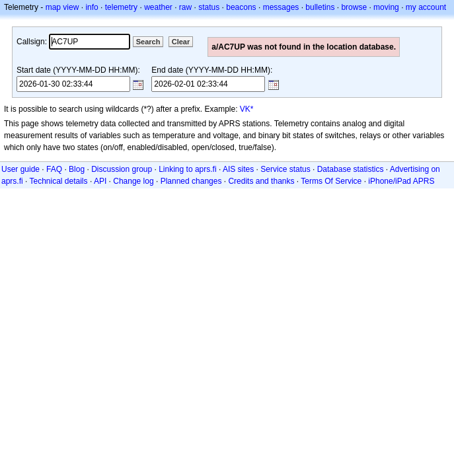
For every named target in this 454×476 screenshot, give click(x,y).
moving (386, 7)
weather (158, 7)
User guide (20, 169)
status (209, 7)
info (92, 7)
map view (62, 7)
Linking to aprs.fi (187, 169)
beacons (241, 7)
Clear (181, 42)
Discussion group (122, 169)
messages (281, 7)
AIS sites (238, 169)
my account (426, 7)
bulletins (320, 7)
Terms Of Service (331, 181)
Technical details (58, 181)
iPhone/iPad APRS (401, 181)
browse (354, 7)
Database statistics (351, 169)
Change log (133, 181)
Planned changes (191, 181)
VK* (247, 109)
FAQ (54, 169)
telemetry (121, 7)
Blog (77, 169)
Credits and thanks (261, 181)
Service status (285, 169)
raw (185, 7)
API (100, 181)
